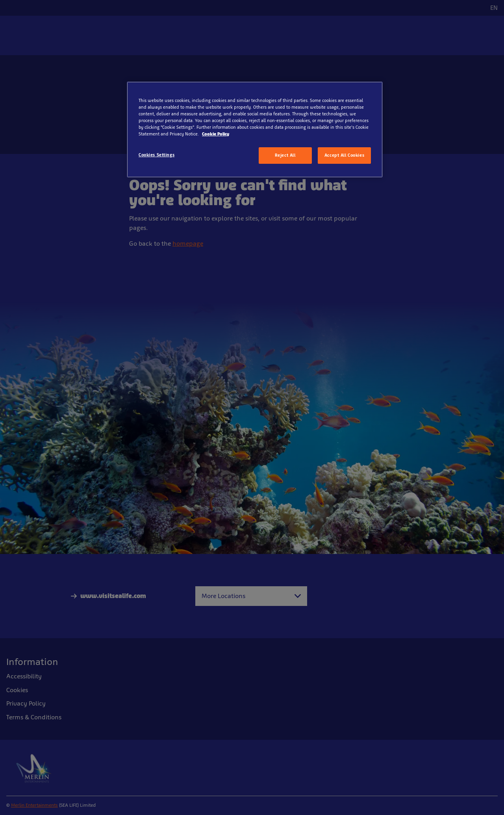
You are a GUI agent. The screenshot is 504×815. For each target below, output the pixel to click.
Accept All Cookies (344, 155)
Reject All (285, 155)
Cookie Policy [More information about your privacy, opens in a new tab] (216, 134)
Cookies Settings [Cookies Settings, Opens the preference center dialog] (157, 155)
